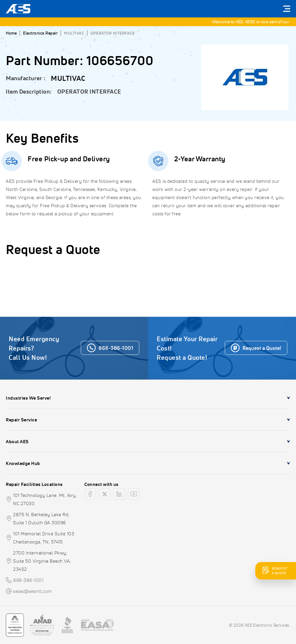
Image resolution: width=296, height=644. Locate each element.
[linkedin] (119, 494)
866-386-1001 (28, 580)
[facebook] (90, 494)
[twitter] (105, 494)
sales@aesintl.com (33, 591)
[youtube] (134, 494)
